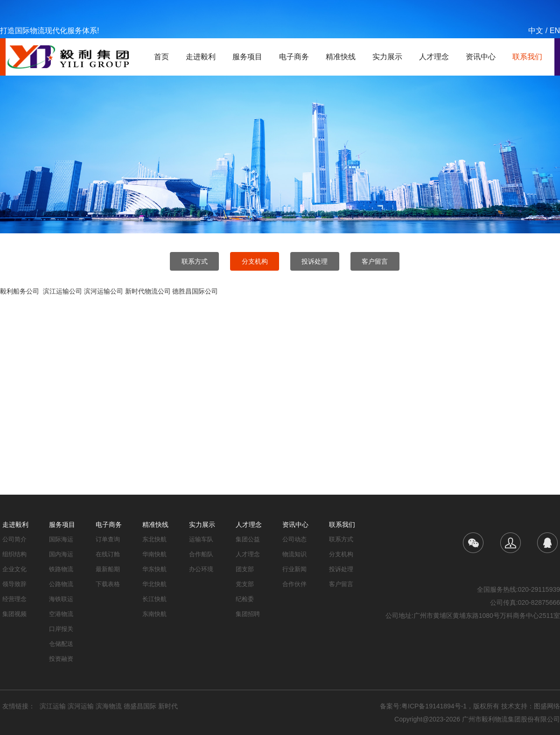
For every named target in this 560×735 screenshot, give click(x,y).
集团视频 (14, 614)
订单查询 (108, 539)
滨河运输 (81, 706)
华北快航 (154, 584)
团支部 (245, 569)
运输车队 (201, 539)
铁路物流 (61, 569)
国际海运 (61, 539)
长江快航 (154, 599)
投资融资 (61, 659)
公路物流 (61, 584)
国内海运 (61, 554)
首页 (161, 57)
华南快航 (154, 554)
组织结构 (14, 554)
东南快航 (154, 614)
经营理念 (14, 599)
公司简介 (14, 539)
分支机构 (255, 261)
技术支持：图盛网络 (531, 706)
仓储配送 (61, 644)
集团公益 (248, 539)
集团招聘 (248, 614)
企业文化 (14, 569)
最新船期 (108, 569)
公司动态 (294, 539)
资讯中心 (481, 57)
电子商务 (294, 57)
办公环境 (201, 569)
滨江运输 (53, 706)
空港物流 (61, 614)
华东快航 (154, 569)
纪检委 (245, 599)
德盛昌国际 (140, 706)
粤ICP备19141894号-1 (434, 706)
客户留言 (375, 261)
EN (555, 31)
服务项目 (247, 57)
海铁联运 (61, 599)
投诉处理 (315, 261)
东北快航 (154, 539)
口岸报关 (61, 629)
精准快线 (341, 57)
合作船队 (201, 554)
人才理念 (434, 57)
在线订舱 (108, 554)
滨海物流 (109, 706)
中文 (536, 31)
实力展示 (387, 57)
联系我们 (527, 57)
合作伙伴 (294, 584)
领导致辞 (14, 584)
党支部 (245, 584)
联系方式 (195, 261)
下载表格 (108, 584)
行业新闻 (294, 569)
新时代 (168, 706)
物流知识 (294, 554)
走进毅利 (201, 57)
